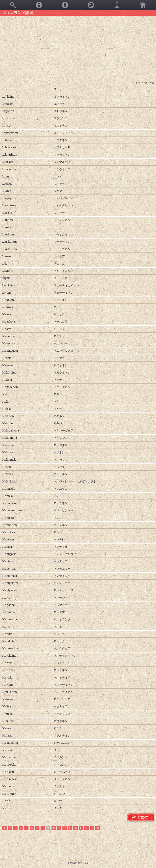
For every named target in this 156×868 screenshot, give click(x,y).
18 (97, 828)
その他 (117, 5)
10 (54, 828)
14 (76, 828)
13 (70, 828)
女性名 (39, 5)
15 (81, 828)
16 (87, 828)
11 (59, 828)
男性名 (65, 5)
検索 (13, 5)
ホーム (143, 5)
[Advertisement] (78, 49)
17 (92, 828)
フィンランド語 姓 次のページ (141, 818)
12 (65, 828)
